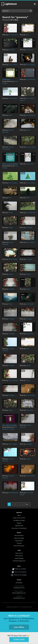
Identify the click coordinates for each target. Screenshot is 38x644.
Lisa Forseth (30, 304)
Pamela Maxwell (13, 380)
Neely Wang (30, 410)
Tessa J (28, 380)
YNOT (28, 198)
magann (28, 274)
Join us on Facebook (20, 572)
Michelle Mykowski (8, 131)
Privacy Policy (19, 556)
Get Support (19, 583)
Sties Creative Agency (27, 99)
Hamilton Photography (8, 148)
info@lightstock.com (19, 588)
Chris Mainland (30, 213)
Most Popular (19, 541)
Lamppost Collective (8, 350)
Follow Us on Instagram (20, 575)
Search (31, 11)
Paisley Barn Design (27, 494)
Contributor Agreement (19, 561)
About (19, 515)
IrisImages (29, 228)
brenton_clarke (31, 147)
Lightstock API (19, 526)
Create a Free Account (19, 518)
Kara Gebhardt (13, 35)
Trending (19, 543)
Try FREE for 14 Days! (19, 520)
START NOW (19, 639)
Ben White (12, 50)
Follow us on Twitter (20, 569)
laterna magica (13, 444)
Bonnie (28, 130)
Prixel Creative (13, 65)
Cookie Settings (19, 558)
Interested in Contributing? (19, 528)
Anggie (11, 228)
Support (19, 523)
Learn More (19, 627)
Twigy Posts (30, 50)
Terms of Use (19, 553)
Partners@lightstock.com (19, 593)
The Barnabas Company (10, 428)
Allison (10, 115)
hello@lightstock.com (19, 598)
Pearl (27, 35)
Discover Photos (19, 535)
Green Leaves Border (10, 164)
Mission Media (30, 242)
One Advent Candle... (10, 425)
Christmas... (7, 79)
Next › (27, 504)
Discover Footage (19, 538)
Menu (35, 4)
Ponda (10, 304)
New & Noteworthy (19, 546)
